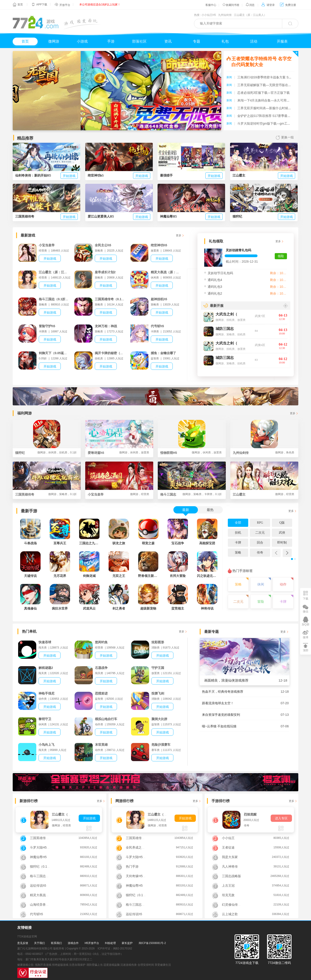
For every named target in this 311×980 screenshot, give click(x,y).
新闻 (229, 77)
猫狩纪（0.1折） (42, 866)
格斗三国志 (191, 494)
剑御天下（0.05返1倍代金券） (60, 353)
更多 (179, 235)
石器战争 (101, 668)
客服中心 (211, 5)
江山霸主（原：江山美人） (250, 15)
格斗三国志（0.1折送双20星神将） (63, 299)
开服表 (282, 41)
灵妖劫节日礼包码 (220, 273)
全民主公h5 (103, 245)
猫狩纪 (46, 452)
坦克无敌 (228, 895)
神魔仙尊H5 (38, 857)
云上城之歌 (230, 914)
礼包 (225, 41)
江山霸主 (264, 494)
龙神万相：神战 (106, 326)
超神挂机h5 (159, 299)
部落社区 (139, 41)
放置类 (241, 320)
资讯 (168, 41)
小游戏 (82, 41)
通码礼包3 (215, 287)
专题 (197, 41)
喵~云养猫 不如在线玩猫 (219, 726)
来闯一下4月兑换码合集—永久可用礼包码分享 (270, 100)
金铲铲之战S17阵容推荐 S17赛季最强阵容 (267, 116)
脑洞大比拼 (159, 719)
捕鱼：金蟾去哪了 (163, 353)
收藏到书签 (231, 5)
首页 (20, 5)
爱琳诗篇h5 (118, 452)
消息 (250, 5)
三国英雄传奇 (46, 494)
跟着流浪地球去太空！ (218, 703)
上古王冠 (228, 886)
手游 (111, 41)
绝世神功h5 (159, 245)
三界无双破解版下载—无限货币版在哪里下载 (269, 85)
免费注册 (288, 5)
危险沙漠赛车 (161, 745)
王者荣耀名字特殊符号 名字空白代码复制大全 (261, 62)
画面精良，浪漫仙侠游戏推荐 (226, 680)
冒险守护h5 (47, 326)
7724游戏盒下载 (247, 963)
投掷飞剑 (158, 693)
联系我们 (56, 943)
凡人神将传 (230, 866)
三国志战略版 (231, 876)
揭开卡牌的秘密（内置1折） (115, 353)
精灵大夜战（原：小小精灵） (171, 272)
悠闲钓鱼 (101, 642)
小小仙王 (228, 838)
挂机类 (231, 320)
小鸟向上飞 (46, 745)
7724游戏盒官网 (27, 936)
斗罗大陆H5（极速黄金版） (49, 847)
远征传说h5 (38, 886)
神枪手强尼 (46, 693)
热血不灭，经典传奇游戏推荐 (223, 692)
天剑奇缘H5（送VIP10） (143, 876)
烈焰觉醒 (250, 814)
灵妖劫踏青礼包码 (238, 250)
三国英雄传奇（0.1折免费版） (116, 299)
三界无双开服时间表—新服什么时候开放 (266, 108)
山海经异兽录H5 (41, 905)
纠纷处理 (110, 943)
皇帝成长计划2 (105, 272)
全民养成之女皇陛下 (140, 847)
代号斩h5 (157, 326)
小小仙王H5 (209, 15)
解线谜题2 (46, 668)
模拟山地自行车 (106, 719)
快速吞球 (45, 642)
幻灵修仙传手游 (233, 905)
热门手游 (132, 866)
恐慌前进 (101, 693)
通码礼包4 (215, 280)
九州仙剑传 (225, 15)
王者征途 (228, 847)
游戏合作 (73, 943)
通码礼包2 (215, 293)
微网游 (54, 41)
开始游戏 (69, 176)
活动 (254, 41)
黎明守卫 (45, 719)
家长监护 (127, 943)
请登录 (268, 5)
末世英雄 (101, 745)
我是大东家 (230, 857)
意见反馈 (23, 943)
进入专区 (281, 818)
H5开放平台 (92, 943)
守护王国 (158, 668)
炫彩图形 (158, 642)
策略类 (231, 334)
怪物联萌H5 (191, 452)
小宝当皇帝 (47, 245)
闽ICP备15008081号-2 (152, 943)
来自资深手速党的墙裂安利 (221, 715)
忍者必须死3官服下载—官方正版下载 (264, 93)
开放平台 (65, 5)
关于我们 (39, 943)
